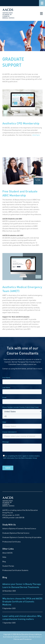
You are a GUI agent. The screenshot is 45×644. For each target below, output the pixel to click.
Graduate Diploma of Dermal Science (16, 533)
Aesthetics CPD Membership (21, 123)
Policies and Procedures (23, 639)
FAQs (4, 557)
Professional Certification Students (15, 570)
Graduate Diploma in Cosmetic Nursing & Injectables (22, 537)
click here (36, 135)
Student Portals (8, 566)
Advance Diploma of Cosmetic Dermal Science (19, 528)
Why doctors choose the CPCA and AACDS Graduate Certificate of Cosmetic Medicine (22, 601)
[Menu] (42, 3)
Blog (4, 561)
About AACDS (7, 553)
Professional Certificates (12, 542)
